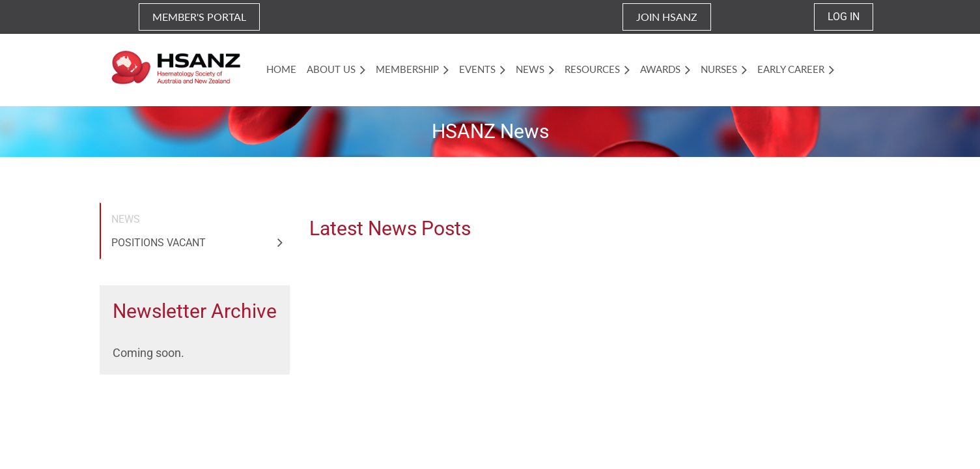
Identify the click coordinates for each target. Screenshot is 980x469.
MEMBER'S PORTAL (199, 17)
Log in (844, 17)
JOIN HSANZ (667, 17)
